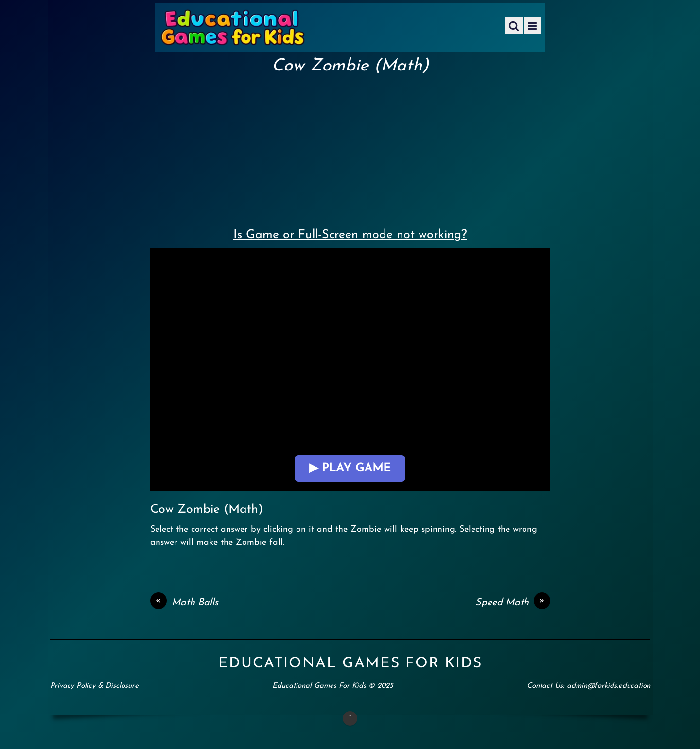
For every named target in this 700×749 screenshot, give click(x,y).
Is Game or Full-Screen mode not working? (350, 235)
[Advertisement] (350, 149)
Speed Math (513, 603)
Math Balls (184, 603)
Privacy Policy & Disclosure (94, 686)
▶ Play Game (350, 469)
